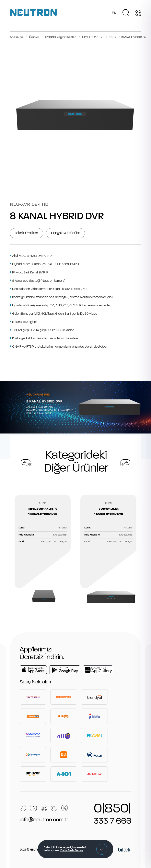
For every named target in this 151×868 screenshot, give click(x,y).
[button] (102, 849)
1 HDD (109, 37)
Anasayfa (16, 37)
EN (114, 13)
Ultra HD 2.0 (90, 37)
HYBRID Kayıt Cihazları (61, 37)
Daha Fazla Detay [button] (72, 851)
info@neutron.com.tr (44, 820)
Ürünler (34, 37)
